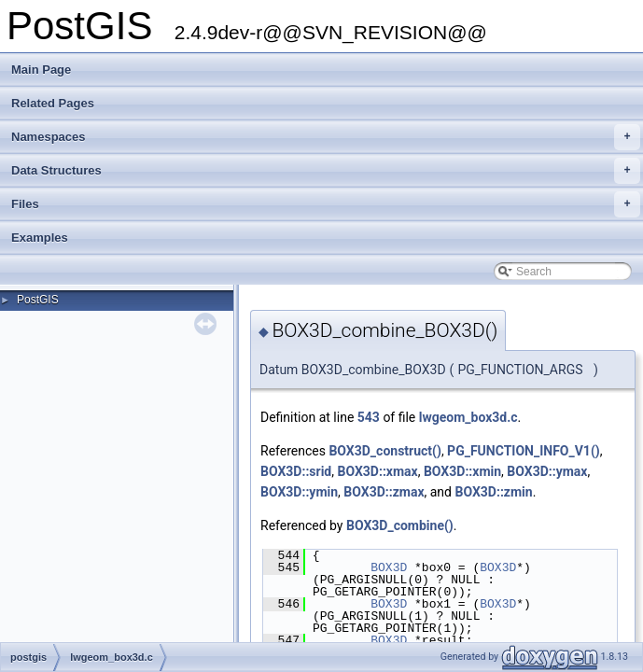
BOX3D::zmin (493, 492)
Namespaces (326, 137)
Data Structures (326, 171)
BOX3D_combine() (400, 525)
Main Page (41, 70)
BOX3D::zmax (384, 492)
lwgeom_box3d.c (468, 417)
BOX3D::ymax (547, 471)
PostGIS (38, 300)
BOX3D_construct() (384, 451)
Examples (40, 238)
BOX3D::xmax (377, 471)
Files (326, 204)
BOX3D (389, 567)
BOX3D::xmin (462, 471)
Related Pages (53, 103)
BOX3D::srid (296, 471)
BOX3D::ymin (299, 492)
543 (369, 417)
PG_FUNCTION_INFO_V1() (524, 451)
